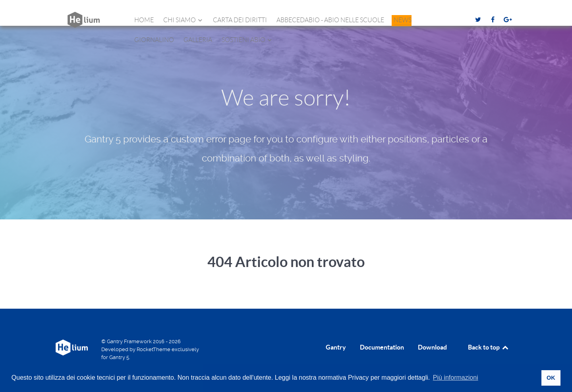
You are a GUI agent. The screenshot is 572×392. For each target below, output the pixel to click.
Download (432, 347)
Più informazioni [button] (456, 378)
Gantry (336, 347)
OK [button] (551, 378)
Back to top (489, 347)
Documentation (382, 347)
